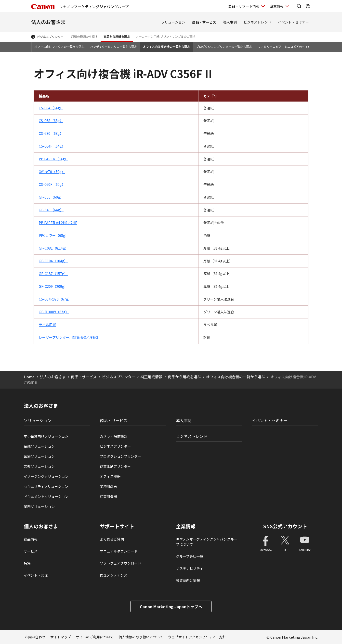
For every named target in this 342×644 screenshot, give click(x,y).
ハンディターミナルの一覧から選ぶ (114, 46)
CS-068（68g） (51, 121)
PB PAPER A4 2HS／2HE (58, 223)
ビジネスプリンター (50, 37)
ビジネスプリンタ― (115, 446)
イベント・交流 (36, 575)
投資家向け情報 (188, 580)
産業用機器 (108, 496)
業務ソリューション (39, 506)
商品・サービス (204, 22)
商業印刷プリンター (115, 466)
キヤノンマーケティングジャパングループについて (207, 542)
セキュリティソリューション (46, 486)
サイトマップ (61, 637)
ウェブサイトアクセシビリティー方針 (197, 637)
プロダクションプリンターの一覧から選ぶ (224, 46)
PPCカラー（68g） (54, 235)
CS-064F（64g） (52, 146)
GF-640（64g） (51, 210)
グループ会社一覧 (190, 556)
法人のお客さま (48, 22)
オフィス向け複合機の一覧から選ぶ (167, 46)
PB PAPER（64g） (53, 159)
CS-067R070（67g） (55, 299)
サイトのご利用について (95, 637)
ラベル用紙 (47, 325)
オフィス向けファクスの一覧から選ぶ (59, 46)
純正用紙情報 (151, 377)
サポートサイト (117, 526)
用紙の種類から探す (84, 36)
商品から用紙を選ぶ (117, 36)
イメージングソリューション (46, 476)
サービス (31, 551)
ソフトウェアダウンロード (120, 563)
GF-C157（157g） (53, 274)
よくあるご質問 (112, 539)
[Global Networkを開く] (308, 6)
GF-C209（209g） (53, 286)
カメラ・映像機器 (114, 436)
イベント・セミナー (293, 22)
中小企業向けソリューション (46, 436)
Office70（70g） (52, 172)
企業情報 (186, 526)
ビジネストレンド (257, 22)
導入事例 (230, 22)
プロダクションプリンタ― (120, 456)
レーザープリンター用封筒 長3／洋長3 (68, 337)
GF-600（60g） (51, 197)
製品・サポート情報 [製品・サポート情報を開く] (244, 6)
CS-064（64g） (51, 108)
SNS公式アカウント (285, 526)
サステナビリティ (190, 568)
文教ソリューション (39, 466)
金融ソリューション (39, 446)
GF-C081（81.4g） (54, 248)
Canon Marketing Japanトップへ (171, 606)
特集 (27, 563)
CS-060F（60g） (52, 184)
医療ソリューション (39, 456)
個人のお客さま (41, 526)
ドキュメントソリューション (46, 496)
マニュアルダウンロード (119, 551)
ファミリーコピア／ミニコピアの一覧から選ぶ (289, 46)
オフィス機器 (110, 476)
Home (29, 377)
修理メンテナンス (114, 575)
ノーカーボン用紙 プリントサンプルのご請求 (166, 36)
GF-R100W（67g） (54, 312)
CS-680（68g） (51, 133)
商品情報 (31, 539)
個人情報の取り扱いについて (141, 637)
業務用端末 (108, 486)
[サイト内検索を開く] (299, 6)
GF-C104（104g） (53, 261)
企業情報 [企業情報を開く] (277, 6)
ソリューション (173, 22)
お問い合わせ (35, 637)
